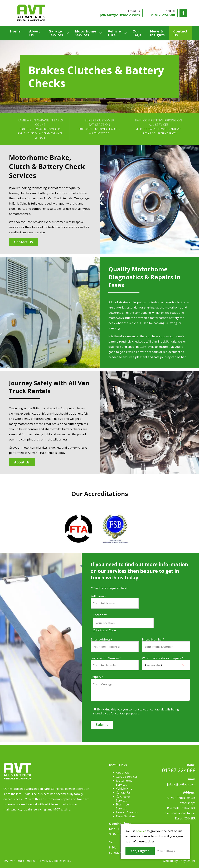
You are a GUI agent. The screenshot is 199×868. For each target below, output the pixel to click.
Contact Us (180, 33)
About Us (35, 33)
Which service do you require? (162, 658)
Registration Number (106, 658)
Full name (98, 596)
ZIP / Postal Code (104, 630)
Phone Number (153, 639)
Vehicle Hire (114, 33)
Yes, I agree (140, 851)
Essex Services (126, 816)
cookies (141, 831)
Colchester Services (123, 798)
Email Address (101, 639)
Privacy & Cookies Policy (55, 861)
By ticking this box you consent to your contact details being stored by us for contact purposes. (136, 711)
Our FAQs (137, 33)
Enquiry (97, 677)
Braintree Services (122, 806)
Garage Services (56, 33)
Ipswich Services (127, 812)
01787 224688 (179, 770)
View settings (166, 851)
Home (15, 31)
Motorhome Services (85, 33)
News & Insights (157, 33)
